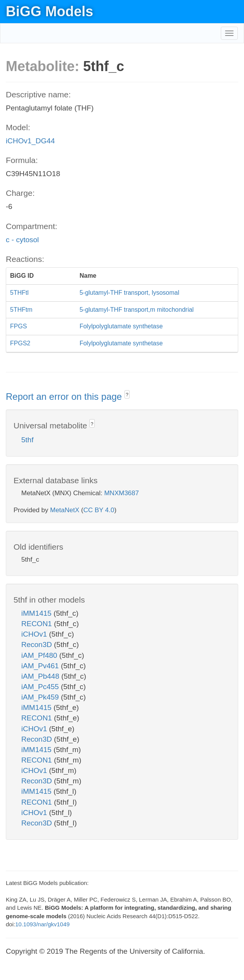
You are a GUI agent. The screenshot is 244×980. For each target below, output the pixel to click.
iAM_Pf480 (40, 655)
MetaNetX (65, 510)
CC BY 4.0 (99, 510)
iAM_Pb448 (41, 676)
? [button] (127, 395)
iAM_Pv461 (41, 666)
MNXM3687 (121, 493)
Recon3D (38, 645)
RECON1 (38, 624)
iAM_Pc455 (41, 687)
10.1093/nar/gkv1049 (42, 924)
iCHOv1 (35, 634)
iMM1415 (37, 613)
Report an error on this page (65, 397)
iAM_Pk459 (41, 697)
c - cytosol (22, 240)
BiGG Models (49, 11)
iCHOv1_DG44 (30, 141)
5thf (27, 440)
